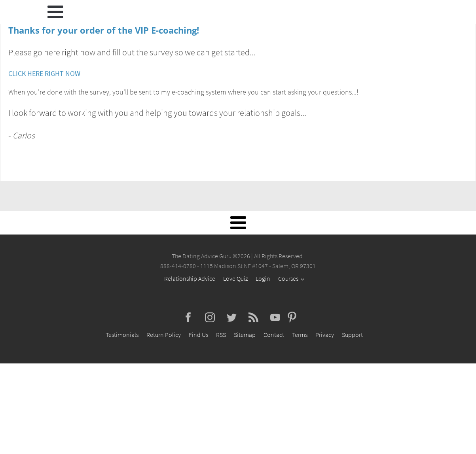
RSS (221, 335)
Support (352, 335)
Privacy (325, 335)
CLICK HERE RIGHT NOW (44, 73)
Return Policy (164, 335)
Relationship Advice (190, 278)
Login (263, 278)
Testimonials (122, 335)
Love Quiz (235, 278)
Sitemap (245, 335)
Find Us (198, 335)
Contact (274, 335)
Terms (300, 335)
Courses (288, 278)
